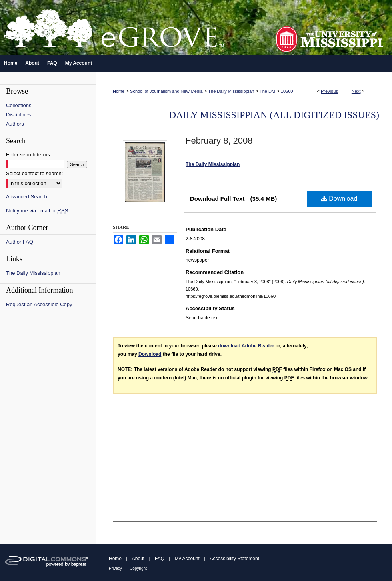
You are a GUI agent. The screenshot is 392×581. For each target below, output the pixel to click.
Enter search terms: (29, 155)
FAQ (160, 559)
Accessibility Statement (235, 559)
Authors (15, 124)
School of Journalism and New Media (166, 91)
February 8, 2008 (219, 141)
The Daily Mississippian (231, 91)
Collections (19, 105)
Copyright (138, 568)
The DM (267, 91)
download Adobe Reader (246, 346)
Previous (329, 91)
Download (339, 199)
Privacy (115, 568)
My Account (187, 559)
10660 (287, 91)
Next (356, 91)
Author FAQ (20, 242)
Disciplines (18, 115)
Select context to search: (34, 173)
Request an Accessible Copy (39, 304)
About (138, 559)
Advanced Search (27, 197)
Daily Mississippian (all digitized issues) (274, 115)
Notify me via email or (37, 211)
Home (119, 91)
